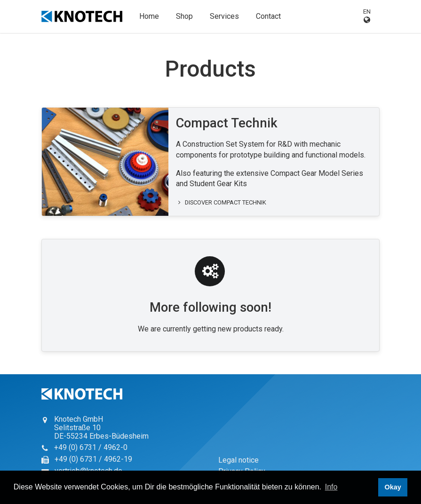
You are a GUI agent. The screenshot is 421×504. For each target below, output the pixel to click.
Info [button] (331, 487)
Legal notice (238, 460)
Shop (184, 16)
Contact (268, 16)
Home (149, 16)
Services (224, 16)
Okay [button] (393, 487)
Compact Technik (227, 123)
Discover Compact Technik (221, 202)
